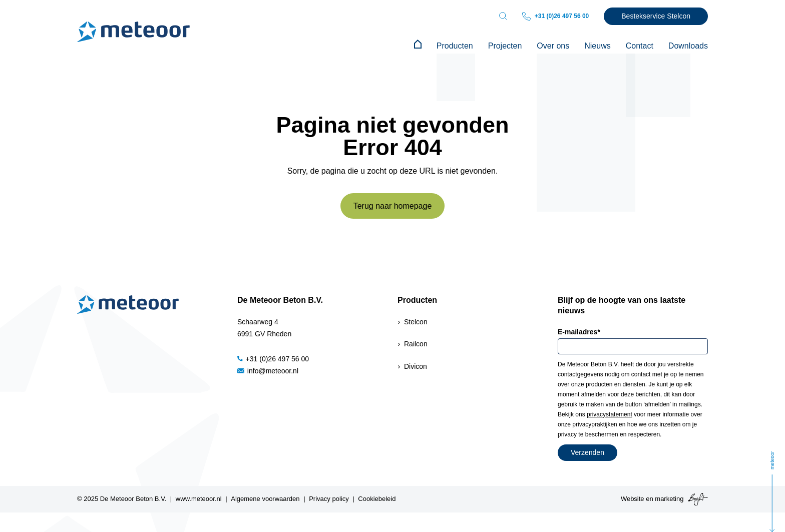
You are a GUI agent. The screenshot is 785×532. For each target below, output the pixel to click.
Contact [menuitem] (640, 46)
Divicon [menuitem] (416, 366)
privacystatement (610, 414)
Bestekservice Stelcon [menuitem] (656, 16)
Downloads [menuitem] (688, 46)
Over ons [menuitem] (553, 46)
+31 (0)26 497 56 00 (555, 16)
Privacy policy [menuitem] (329, 499)
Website (633, 499)
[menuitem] (418, 46)
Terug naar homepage (393, 206)
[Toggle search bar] (503, 16)
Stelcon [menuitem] (416, 322)
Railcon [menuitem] (416, 344)
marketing (669, 499)
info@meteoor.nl (268, 371)
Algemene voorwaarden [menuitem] (265, 499)
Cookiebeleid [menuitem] (377, 499)
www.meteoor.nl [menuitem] (199, 499)
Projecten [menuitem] (505, 46)
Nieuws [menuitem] (597, 46)
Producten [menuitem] (455, 46)
